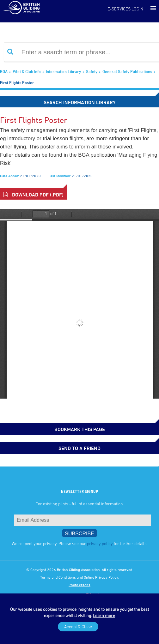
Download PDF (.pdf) (33, 195)
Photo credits (79, 585)
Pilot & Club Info (27, 71)
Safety (92, 71)
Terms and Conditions (58, 577)
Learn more (104, 615)
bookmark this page (80, 429)
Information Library (63, 71)
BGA (4, 71)
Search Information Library (80, 102)
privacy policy (100, 543)
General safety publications (127, 71)
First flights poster (17, 82)
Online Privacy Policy (101, 577)
